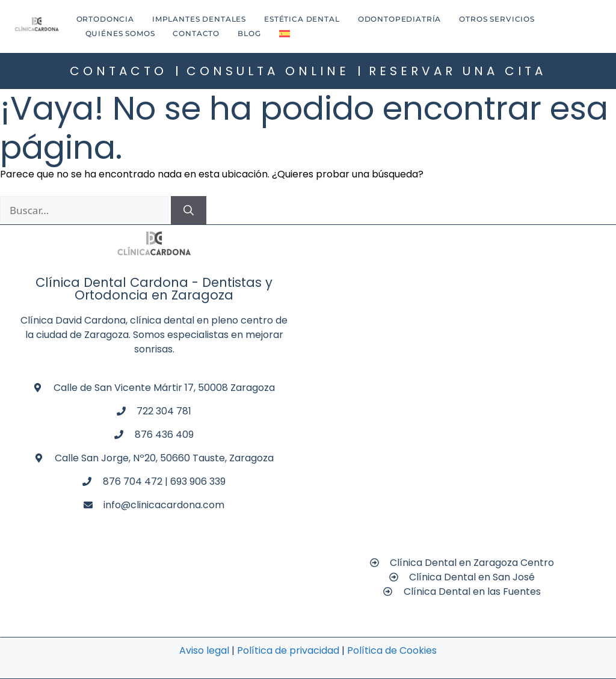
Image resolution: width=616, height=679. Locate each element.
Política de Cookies (392, 650)
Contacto (196, 33)
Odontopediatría (400, 19)
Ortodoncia (105, 19)
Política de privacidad (288, 650)
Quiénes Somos (120, 33)
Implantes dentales (199, 19)
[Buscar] (189, 210)
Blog (249, 33)
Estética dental (302, 19)
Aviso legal (204, 650)
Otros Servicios (497, 19)
